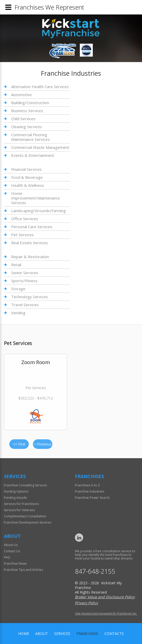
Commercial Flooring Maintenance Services (30, 137)
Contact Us (12, 551)
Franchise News (15, 563)
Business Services (27, 111)
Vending (18, 313)
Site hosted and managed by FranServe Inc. (106, 613)
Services (62, 634)
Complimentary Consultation (25, 516)
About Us (11, 545)
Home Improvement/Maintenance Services (35, 198)
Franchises (87, 634)
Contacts (114, 634)
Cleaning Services (27, 127)
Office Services (25, 219)
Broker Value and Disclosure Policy (105, 597)
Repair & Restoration (30, 257)
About (42, 634)
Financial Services (26, 169)
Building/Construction (30, 103)
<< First (19, 444)
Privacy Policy (86, 603)
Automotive (22, 95)
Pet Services (22, 235)
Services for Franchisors (21, 504)
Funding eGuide (15, 498)
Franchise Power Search (92, 498)
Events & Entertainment (33, 155)
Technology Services (30, 297)
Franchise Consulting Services (25, 485)
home (24, 634)
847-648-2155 (95, 571)
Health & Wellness (28, 185)
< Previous (43, 444)
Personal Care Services (32, 227)
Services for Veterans (19, 510)
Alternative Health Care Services (40, 87)
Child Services (23, 119)
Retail (16, 265)
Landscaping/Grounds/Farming (38, 211)
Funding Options (16, 491)
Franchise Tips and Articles (23, 570)
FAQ (7, 557)
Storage (18, 289)
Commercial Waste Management (40, 147)
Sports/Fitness (24, 281)
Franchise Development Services (28, 522)
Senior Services (25, 273)
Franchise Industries (90, 491)
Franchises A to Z (87, 485)
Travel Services (25, 305)
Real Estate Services (30, 243)
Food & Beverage (27, 177)
